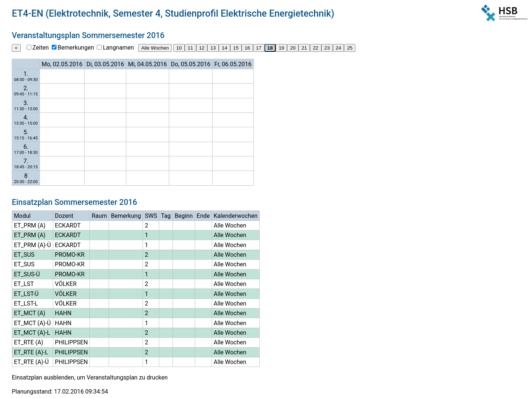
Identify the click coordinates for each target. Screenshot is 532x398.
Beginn (184, 216)
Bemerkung (126, 216)
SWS (151, 216)
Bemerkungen (76, 48)
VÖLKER (66, 284)
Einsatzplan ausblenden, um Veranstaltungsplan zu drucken (90, 377)
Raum (99, 216)
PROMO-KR (70, 255)
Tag (166, 216)
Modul (22, 216)
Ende (203, 216)
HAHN (63, 313)
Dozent (64, 216)
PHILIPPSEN (71, 342)
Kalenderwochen (236, 216)
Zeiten (41, 48)
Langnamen (118, 48)
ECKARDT (68, 225)
